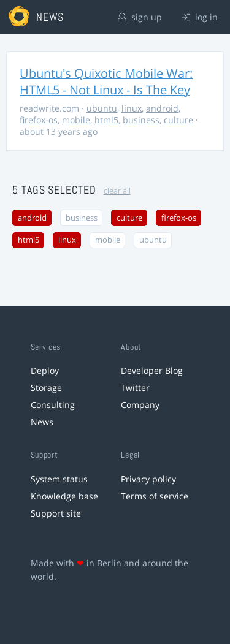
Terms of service (155, 496)
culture (178, 120)
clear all (117, 191)
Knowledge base (64, 496)
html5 (106, 120)
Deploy (45, 370)
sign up (140, 17)
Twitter (135, 388)
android (162, 108)
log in (200, 17)
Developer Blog (152, 370)
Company (140, 405)
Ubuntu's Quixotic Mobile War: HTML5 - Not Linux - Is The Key (106, 81)
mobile (76, 120)
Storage (46, 388)
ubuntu (102, 108)
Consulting (53, 405)
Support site (56, 513)
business (141, 120)
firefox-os (39, 120)
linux (132, 108)
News (42, 422)
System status (59, 479)
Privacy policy (148, 479)
